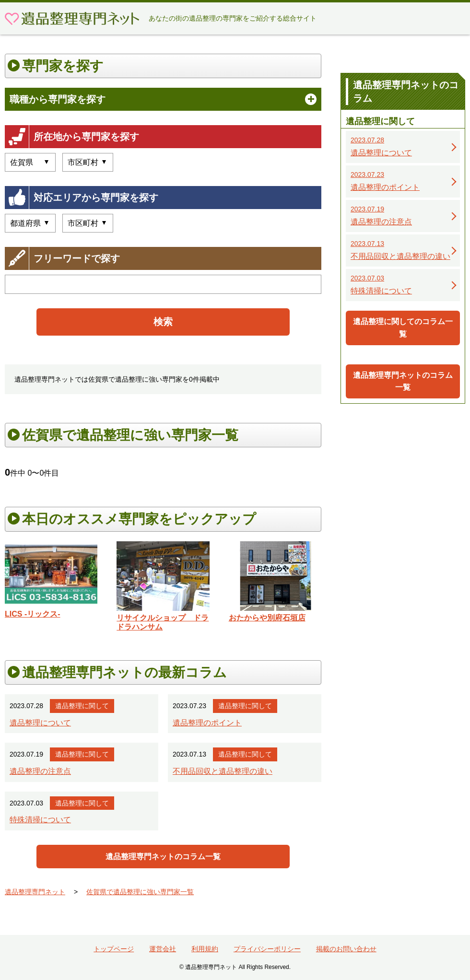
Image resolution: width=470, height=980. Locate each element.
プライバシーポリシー (267, 949)
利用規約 (205, 949)
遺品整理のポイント (207, 723)
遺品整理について (40, 723)
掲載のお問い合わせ (346, 949)
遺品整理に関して (82, 706)
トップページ (114, 949)
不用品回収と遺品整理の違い (223, 771)
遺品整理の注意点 (40, 771)
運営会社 (163, 949)
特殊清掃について (40, 820)
